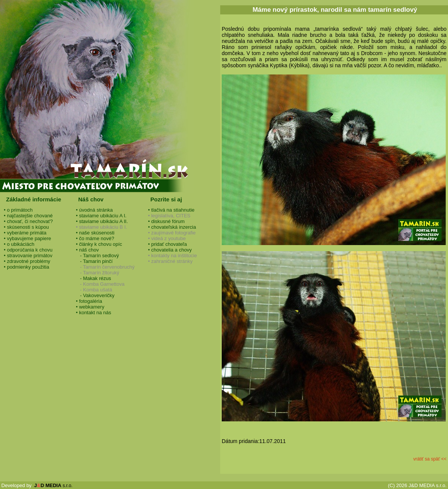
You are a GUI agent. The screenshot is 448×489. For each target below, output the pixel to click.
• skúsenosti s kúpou (26, 227)
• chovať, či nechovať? (28, 221)
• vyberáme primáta (25, 233)
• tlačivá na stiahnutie (171, 210)
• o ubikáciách (19, 244)
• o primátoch (18, 210)
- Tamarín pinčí (94, 261)
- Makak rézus (93, 278)
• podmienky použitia (26, 267)
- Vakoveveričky (95, 295)
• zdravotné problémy (27, 261)
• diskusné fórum (166, 221)
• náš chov (87, 250)
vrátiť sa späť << (430, 459)
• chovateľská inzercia (172, 227)
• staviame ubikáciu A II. (102, 221)
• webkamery (90, 307)
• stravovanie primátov (28, 256)
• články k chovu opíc (99, 244)
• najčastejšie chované (28, 216)
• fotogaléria (89, 301)
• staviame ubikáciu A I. (101, 216)
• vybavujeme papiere (28, 238)
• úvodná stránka (94, 210)
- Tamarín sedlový (97, 256)
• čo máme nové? (95, 238)
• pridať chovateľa (167, 244)
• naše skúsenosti (95, 233)
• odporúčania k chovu (28, 250)
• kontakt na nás (94, 313)
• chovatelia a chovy (170, 250)
